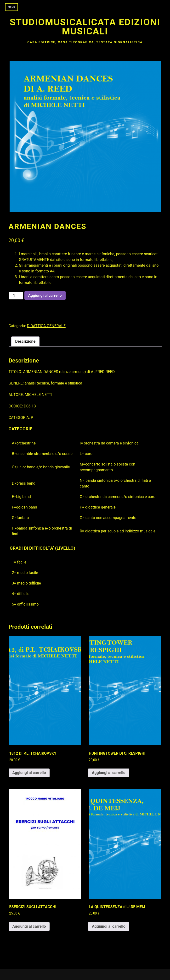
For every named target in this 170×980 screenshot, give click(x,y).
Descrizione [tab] (25, 341)
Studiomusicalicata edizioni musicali (85, 27)
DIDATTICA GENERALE (46, 326)
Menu (12, 7)
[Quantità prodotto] (16, 296)
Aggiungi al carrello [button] (29, 773)
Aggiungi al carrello (45, 295)
